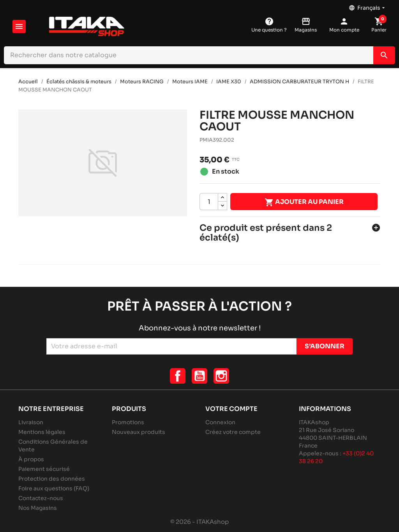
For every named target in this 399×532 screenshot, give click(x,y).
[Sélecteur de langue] (368, 6)
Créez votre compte (233, 432)
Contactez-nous (41, 498)
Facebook (178, 376)
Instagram (221, 376)
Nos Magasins (38, 508)
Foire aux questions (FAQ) (54, 488)
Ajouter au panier (304, 202)
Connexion (220, 422)
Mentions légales (42, 432)
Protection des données (52, 479)
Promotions (128, 422)
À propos (31, 459)
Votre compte (231, 409)
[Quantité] (209, 202)
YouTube (199, 376)
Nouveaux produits (139, 432)
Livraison (31, 422)
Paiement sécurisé (44, 469)
